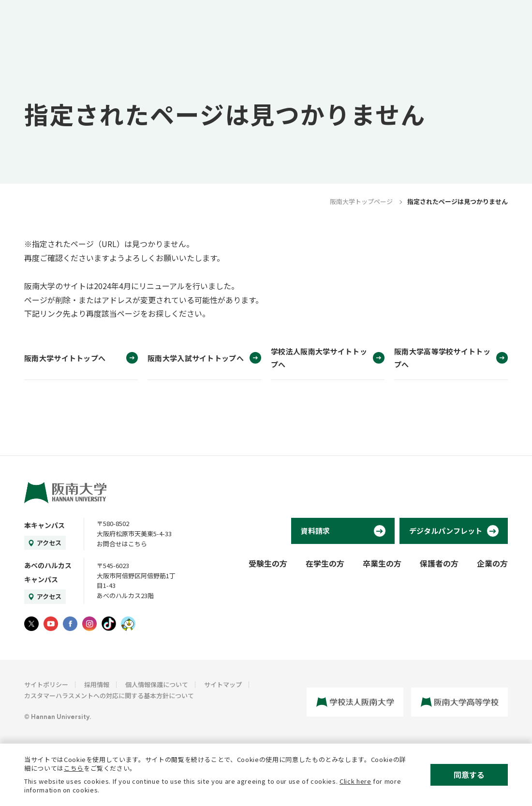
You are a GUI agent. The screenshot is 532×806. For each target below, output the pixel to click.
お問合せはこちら (122, 544)
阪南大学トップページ (361, 201)
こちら (74, 768)
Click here (355, 781)
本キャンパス (44, 525)
